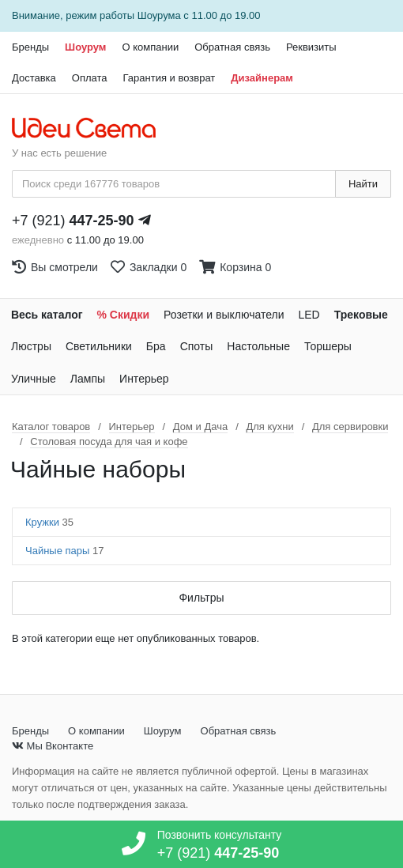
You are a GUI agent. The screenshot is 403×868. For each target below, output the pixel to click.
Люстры (31, 346)
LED (309, 315)
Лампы (88, 379)
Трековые (361, 315)
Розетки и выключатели (224, 315)
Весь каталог (47, 315)
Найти (363, 184)
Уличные (34, 379)
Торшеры (328, 346)
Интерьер (144, 379)
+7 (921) (73, 221)
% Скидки (124, 315)
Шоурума (159, 15)
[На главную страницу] (92, 129)
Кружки (49, 522)
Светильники (99, 346)
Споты (197, 346)
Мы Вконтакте (53, 746)
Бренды (30, 47)
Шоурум (85, 47)
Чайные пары (64, 551)
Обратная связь (232, 47)
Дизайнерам (262, 78)
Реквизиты (311, 47)
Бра (156, 346)
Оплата (90, 78)
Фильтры (201, 598)
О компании (150, 47)
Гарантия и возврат (169, 78)
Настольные (258, 346)
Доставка (34, 78)
